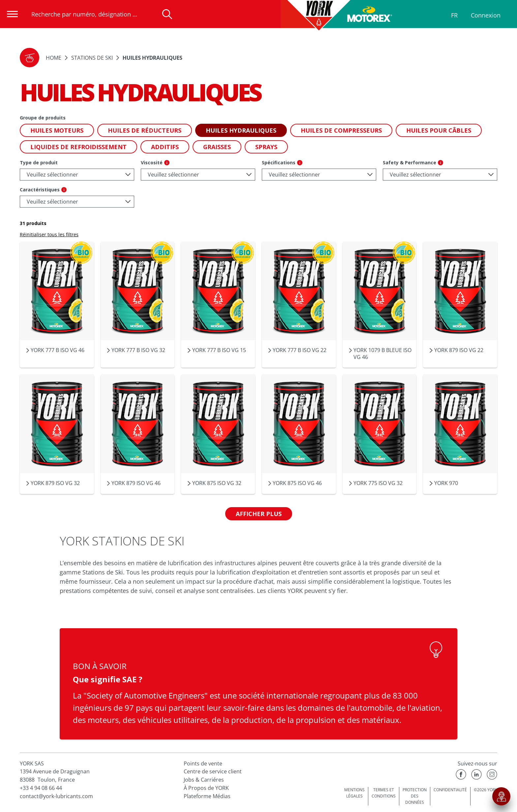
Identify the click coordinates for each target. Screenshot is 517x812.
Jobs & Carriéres (204, 780)
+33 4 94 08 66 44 (41, 788)
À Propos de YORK (206, 788)
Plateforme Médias (207, 796)
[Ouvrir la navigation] (12, 14)
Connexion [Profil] (486, 15)
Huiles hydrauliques (152, 58)
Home (54, 58)
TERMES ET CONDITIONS (384, 793)
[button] (30, 58)
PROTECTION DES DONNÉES (415, 796)
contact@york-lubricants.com (56, 796)
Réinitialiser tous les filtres (49, 234)
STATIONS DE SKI (92, 58)
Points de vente (203, 763)
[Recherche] (167, 14)
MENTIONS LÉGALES (354, 793)
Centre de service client (213, 771)
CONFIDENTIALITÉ (450, 790)
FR (454, 15)
